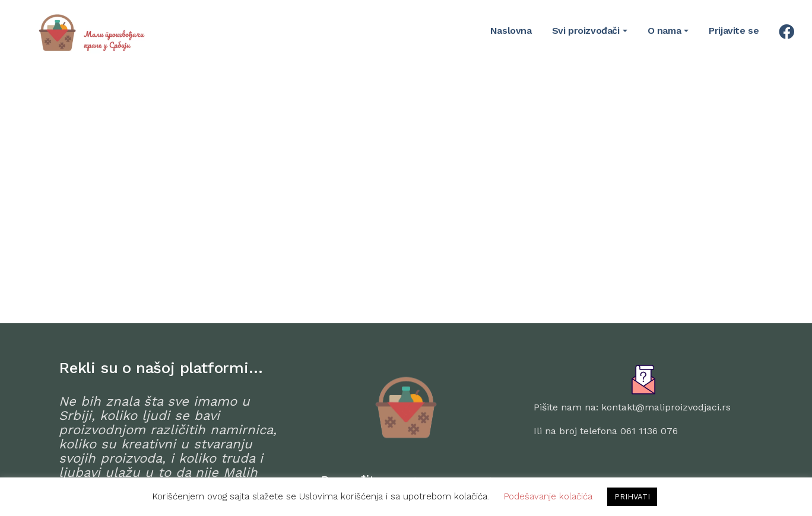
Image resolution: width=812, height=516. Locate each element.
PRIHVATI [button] (632, 497)
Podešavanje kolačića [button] (548, 496)
